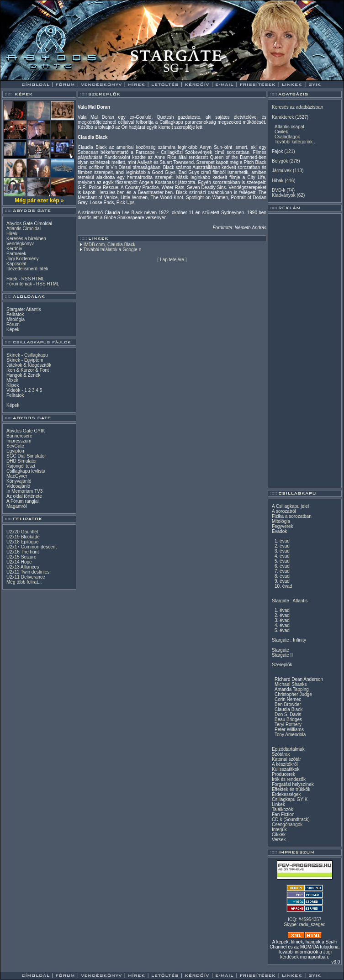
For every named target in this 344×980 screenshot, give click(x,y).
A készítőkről (285, 764)
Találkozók (283, 809)
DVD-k (278, 190)
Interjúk (279, 830)
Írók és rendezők (289, 779)
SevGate (15, 446)
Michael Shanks (291, 684)
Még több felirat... (24, 582)
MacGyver (17, 476)
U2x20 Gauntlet (22, 532)
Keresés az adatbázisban (297, 107)
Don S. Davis (288, 714)
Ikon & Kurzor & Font (28, 370)
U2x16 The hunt (23, 552)
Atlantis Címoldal (24, 229)
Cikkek (279, 835)
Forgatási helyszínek (293, 784)
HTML (38, 279)
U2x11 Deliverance (26, 577)
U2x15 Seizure (21, 557)
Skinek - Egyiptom (25, 360)
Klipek (13, 385)
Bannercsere (19, 436)
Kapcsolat (16, 264)
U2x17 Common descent (32, 547)
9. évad (282, 581)
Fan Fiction (283, 814)
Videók (13, 390)
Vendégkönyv (20, 244)
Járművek (282, 171)
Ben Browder (288, 704)
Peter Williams (289, 730)
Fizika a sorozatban (292, 516)
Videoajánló (18, 486)
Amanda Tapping (292, 689)
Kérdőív (14, 249)
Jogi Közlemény (23, 259)
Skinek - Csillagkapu (27, 355)
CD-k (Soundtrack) (291, 819)
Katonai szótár (286, 759)
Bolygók (280, 161)
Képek (13, 329)
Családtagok (287, 137)
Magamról (16, 506)
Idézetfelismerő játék (27, 269)
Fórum (13, 324)
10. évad (283, 586)
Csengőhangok (287, 825)
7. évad (282, 571)
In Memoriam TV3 (24, 491)
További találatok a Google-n (113, 250)
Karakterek (283, 117)
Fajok (277, 151)
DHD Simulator (22, 461)
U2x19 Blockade (23, 537)
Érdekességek (286, 794)
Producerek (283, 774)
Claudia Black (288, 709)
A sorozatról (284, 511)
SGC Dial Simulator (26, 456)
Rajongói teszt (21, 466)
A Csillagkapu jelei (290, 506)
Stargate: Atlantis (24, 309)
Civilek (281, 132)
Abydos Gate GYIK (26, 431)
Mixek (12, 380)
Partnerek (16, 254)
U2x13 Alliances (23, 567)
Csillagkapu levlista (26, 471)
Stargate (280, 650)
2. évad (282, 546)
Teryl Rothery (288, 724)
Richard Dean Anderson (299, 679)
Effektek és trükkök (291, 789)
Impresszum (19, 441)
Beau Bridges (288, 719)
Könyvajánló (19, 481)
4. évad (282, 556)
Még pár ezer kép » (39, 200)
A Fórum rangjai (23, 501)
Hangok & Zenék (24, 375)
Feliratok (15, 314)
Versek (279, 840)
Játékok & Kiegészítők (29, 365)
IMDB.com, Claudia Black (109, 245)
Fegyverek (283, 526)
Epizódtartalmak (288, 749)
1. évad (282, 541)
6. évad (282, 566)
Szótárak (281, 754)
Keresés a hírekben (26, 239)
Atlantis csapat (289, 127)
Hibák (278, 181)
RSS (26, 279)
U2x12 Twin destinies (28, 572)
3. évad (282, 551)
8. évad (282, 576)
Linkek (278, 804)
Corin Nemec (288, 699)
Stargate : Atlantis (290, 601)
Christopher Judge (293, 694)
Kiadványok (284, 195)
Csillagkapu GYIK (290, 799)
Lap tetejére (172, 260)
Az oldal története (24, 496)
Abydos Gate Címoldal (29, 224)
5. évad (282, 561)
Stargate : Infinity (289, 640)
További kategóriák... (296, 142)
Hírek (12, 234)
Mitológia (16, 319)
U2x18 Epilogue (23, 542)
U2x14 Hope (19, 562)
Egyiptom (16, 451)
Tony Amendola (290, 735)
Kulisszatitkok (286, 769)
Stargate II (282, 655)
